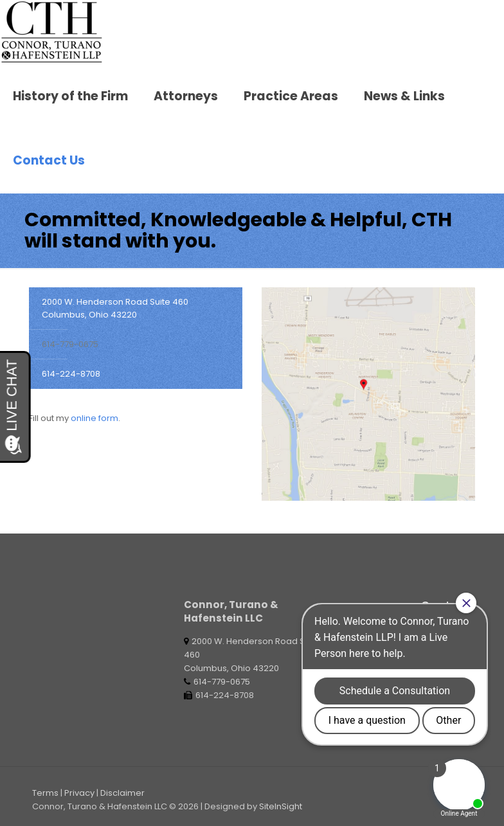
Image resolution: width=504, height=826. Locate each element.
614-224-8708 (71, 374)
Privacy (79, 793)
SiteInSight (281, 806)
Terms (45, 793)
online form (94, 418)
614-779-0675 (70, 344)
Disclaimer (122, 793)
